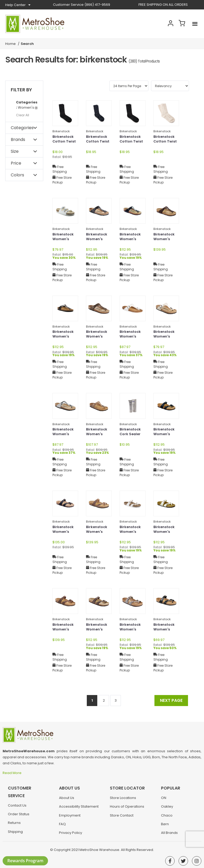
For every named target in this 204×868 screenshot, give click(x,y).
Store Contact (122, 818)
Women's (27, 105)
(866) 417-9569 (82, 5)
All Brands (169, 835)
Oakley (167, 809)
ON (164, 800)
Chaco (167, 818)
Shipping (15, 834)
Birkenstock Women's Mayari (165, 435)
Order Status (19, 817)
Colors (17, 175)
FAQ (62, 827)
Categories (22, 128)
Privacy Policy (71, 835)
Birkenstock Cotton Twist (65, 140)
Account (167, 24)
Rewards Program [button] (25, 861)
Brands (18, 140)
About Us (67, 800)
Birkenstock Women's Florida (64, 240)
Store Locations (123, 800)
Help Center (18, 5)
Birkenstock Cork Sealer (131, 432)
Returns (14, 825)
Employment (70, 818)
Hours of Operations (127, 809)
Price (16, 163)
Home (10, 44)
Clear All (23, 115)
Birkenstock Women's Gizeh (97, 240)
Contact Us (17, 808)
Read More (12, 773)
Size (15, 151)
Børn (165, 827)
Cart (180, 24)
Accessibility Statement (79, 809)
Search (153, 24)
